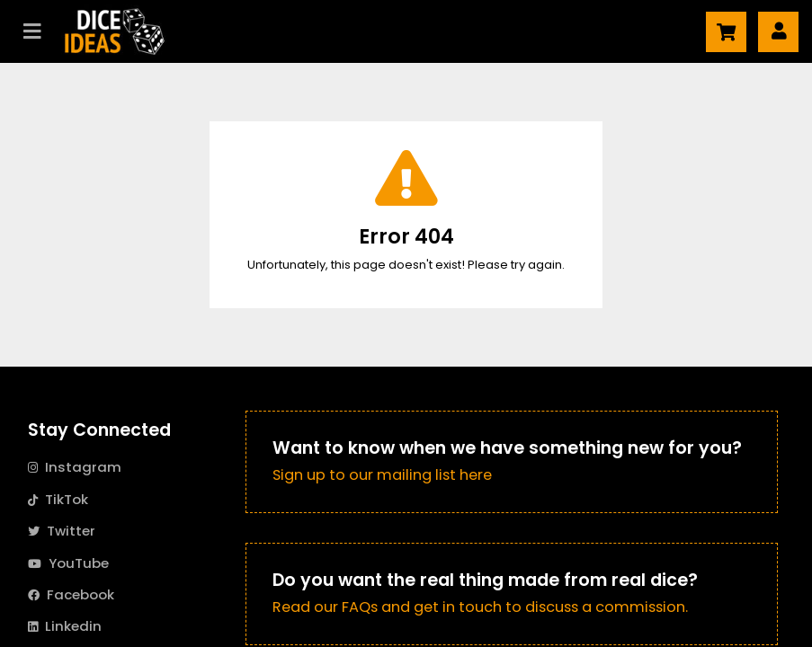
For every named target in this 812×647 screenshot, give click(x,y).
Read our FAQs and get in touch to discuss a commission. (480, 607)
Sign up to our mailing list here (382, 475)
